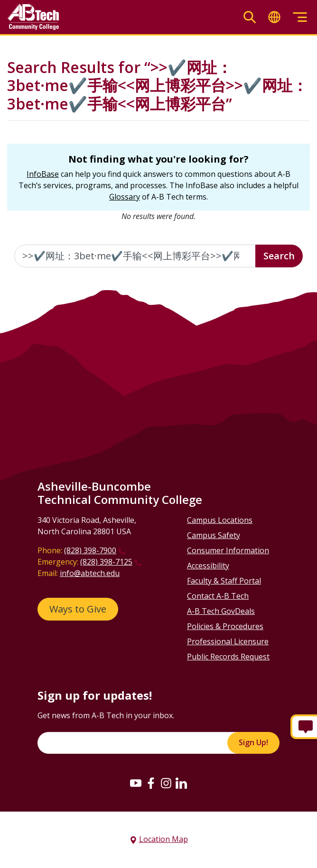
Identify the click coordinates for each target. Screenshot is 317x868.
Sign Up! (253, 742)
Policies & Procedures (225, 626)
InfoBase (43, 174)
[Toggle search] (250, 17)
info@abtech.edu (90, 573)
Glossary (125, 197)
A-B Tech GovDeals (221, 611)
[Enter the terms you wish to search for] (135, 256)
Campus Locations (220, 520)
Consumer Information (228, 550)
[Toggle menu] (300, 17)
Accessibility (208, 566)
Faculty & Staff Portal (224, 581)
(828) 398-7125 (106, 562)
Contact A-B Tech (218, 596)
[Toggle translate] (274, 17)
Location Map (163, 839)
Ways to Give (78, 609)
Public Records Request (228, 657)
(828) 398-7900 (90, 550)
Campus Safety (214, 535)
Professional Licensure (228, 641)
